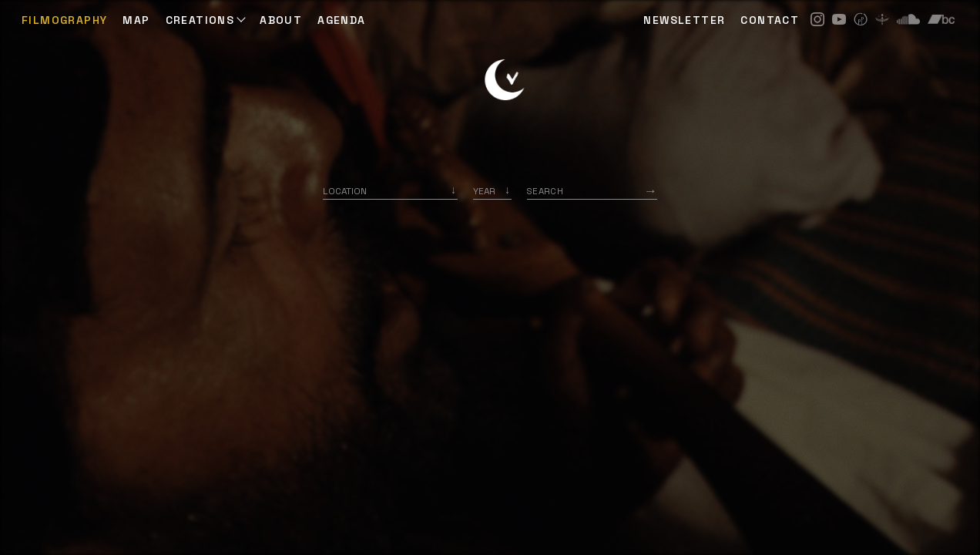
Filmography (64, 20)
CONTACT (770, 20)
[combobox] (390, 191)
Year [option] (484, 191)
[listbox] (492, 191)
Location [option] (345, 191)
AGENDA (341, 20)
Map (136, 20)
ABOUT (281, 20)
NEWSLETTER (684, 20)
